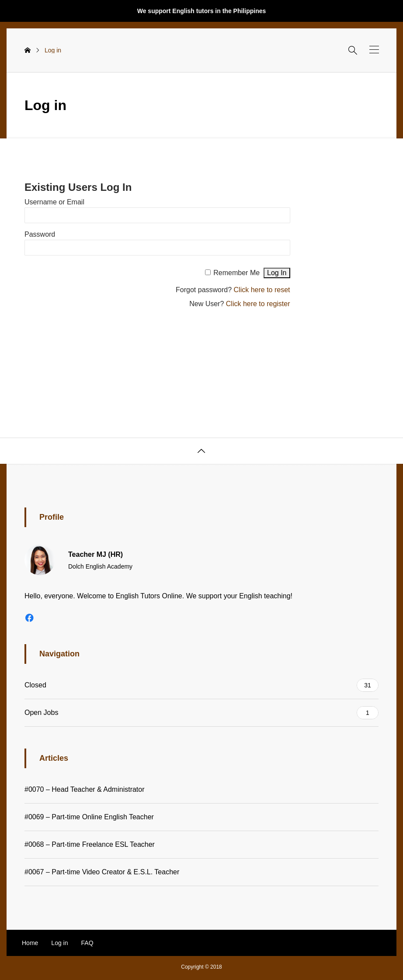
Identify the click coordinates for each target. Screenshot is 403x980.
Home (30, 943)
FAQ (87, 943)
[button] (374, 50)
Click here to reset (262, 290)
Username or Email (54, 202)
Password (40, 234)
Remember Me (236, 273)
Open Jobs (201, 713)
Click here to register (258, 304)
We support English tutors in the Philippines (202, 11)
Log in (59, 943)
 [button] (201, 451)
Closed (201, 685)
